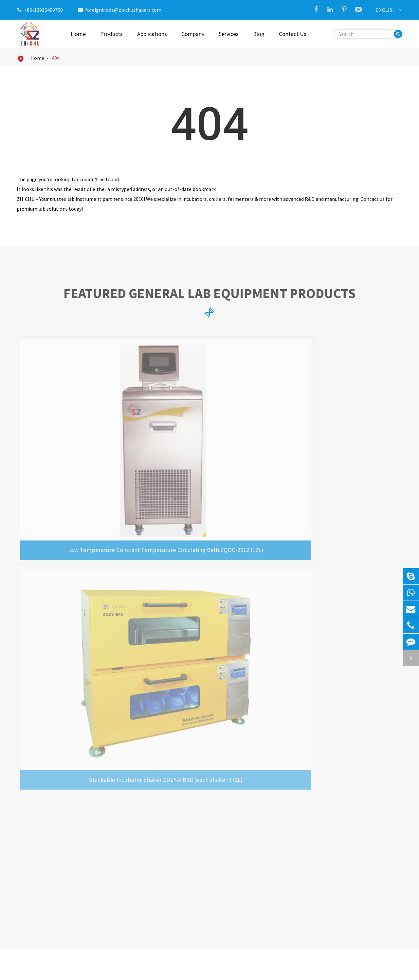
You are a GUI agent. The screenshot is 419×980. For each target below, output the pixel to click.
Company (193, 34)
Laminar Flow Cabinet (48, 896)
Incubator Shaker (43, 833)
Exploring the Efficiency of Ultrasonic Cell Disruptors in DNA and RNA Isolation (67, 696)
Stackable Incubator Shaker (155, 854)
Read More (28, 719)
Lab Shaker (36, 844)
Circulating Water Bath (49, 865)
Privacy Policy (387, 970)
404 (56, 58)
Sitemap (345, 970)
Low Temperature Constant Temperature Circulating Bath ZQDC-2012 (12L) (79, 435)
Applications (152, 34)
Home (78, 34)
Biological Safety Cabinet (52, 886)
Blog (259, 34)
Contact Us (293, 34)
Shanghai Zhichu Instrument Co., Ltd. (87, 970)
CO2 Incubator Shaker (148, 844)
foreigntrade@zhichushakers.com (123, 10)
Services (229, 34)
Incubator (34, 854)
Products (111, 34)
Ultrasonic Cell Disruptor (51, 875)
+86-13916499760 (43, 10)
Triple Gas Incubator (147, 833)
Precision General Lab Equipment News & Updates (209, 547)
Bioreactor (35, 907)
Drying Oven (37, 917)
